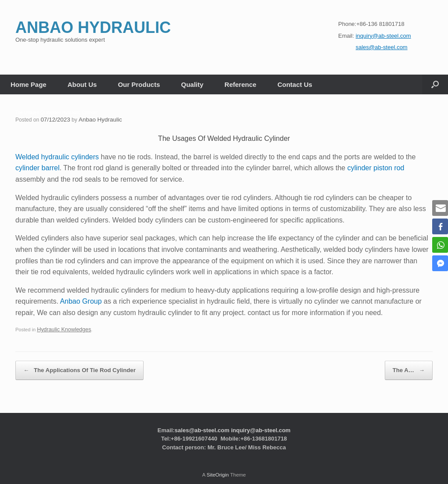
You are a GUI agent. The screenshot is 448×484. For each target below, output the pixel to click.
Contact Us (295, 84)
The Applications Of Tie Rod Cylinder (67, 365)
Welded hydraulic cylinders (57, 156)
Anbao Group (81, 300)
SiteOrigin (218, 467)
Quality (192, 84)
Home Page (29, 84)
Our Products (139, 84)
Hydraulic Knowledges (61, 328)
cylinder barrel (37, 167)
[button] (435, 84)
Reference (240, 84)
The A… (414, 365)
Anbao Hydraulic (95, 119)
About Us (82, 84)
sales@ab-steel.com (202, 422)
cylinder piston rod (376, 167)
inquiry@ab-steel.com (261, 422)
